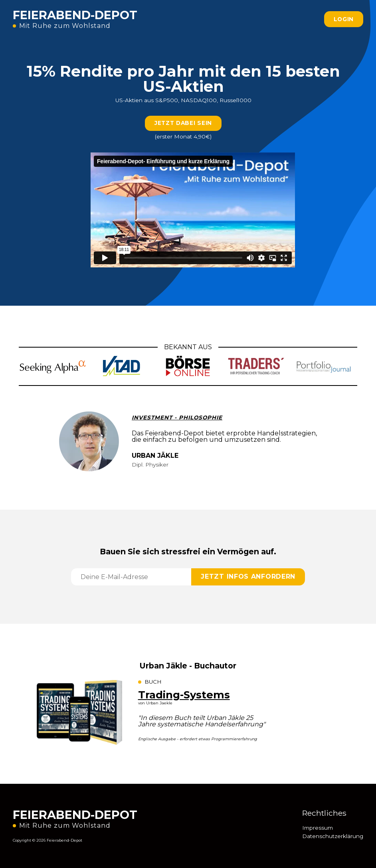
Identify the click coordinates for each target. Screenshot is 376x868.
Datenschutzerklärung (333, 836)
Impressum (318, 828)
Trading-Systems (184, 695)
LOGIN (344, 19)
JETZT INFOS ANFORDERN (248, 576)
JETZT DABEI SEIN (183, 123)
